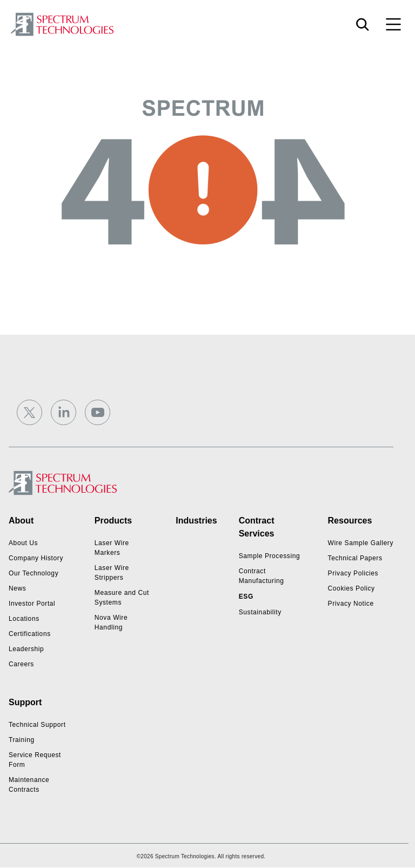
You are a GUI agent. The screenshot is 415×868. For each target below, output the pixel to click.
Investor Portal (32, 604)
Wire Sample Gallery (361, 543)
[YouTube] (98, 412)
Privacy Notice (351, 604)
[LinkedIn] (63, 412)
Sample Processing (270, 556)
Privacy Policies (353, 573)
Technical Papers (355, 558)
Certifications (30, 634)
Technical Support (37, 725)
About (21, 521)
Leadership (26, 649)
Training (22, 740)
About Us (23, 543)
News (17, 588)
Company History (36, 558)
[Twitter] (29, 412)
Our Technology (34, 573)
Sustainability (260, 612)
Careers (21, 664)
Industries (196, 521)
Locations (24, 619)
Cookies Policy (352, 588)
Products (113, 521)
